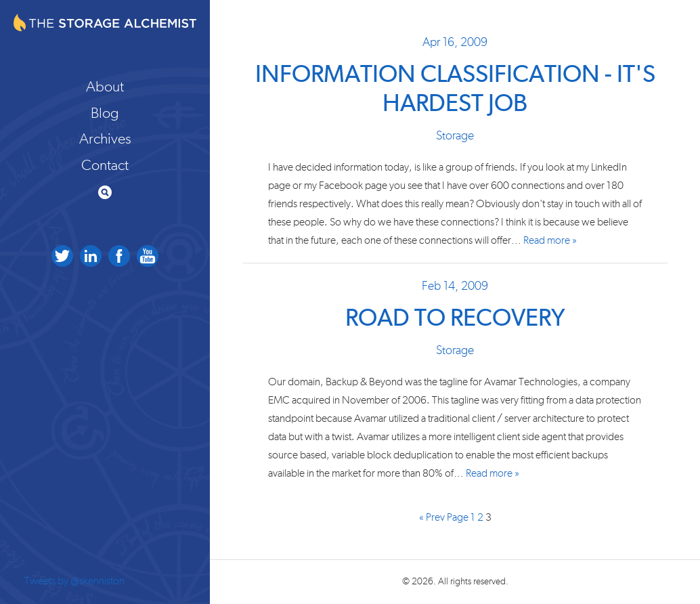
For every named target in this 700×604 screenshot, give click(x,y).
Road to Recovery (455, 319)
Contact (105, 165)
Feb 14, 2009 (455, 286)
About (105, 87)
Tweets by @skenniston (74, 581)
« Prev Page (444, 518)
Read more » (550, 241)
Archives (105, 139)
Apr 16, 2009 (455, 43)
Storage (455, 136)
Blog (105, 113)
